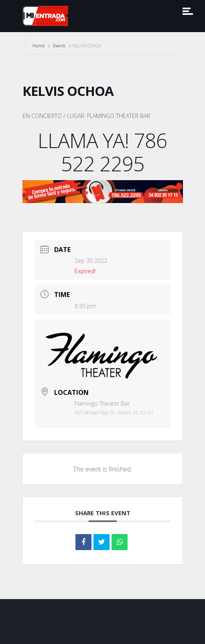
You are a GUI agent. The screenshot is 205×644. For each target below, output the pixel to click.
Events (59, 46)
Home (39, 46)
